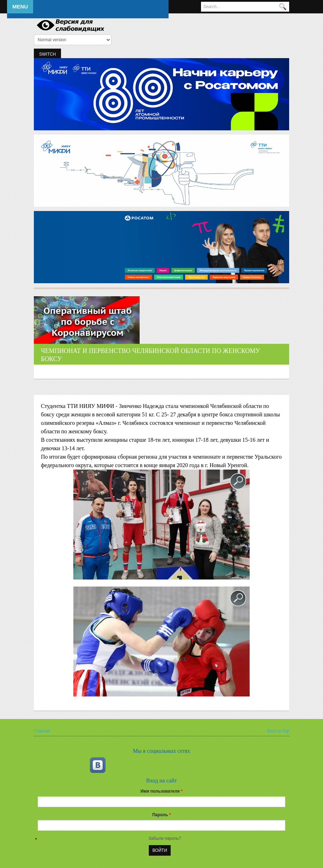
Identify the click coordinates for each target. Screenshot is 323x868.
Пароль (162, 815)
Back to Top (278, 731)
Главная (42, 731)
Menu (20, 7)
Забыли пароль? (165, 838)
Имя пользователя (161, 791)
